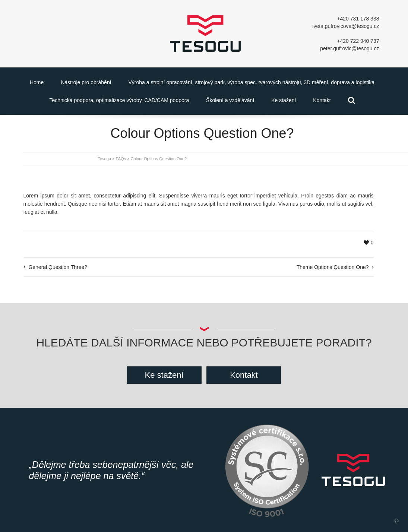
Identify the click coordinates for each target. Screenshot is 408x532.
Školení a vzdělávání (230, 100)
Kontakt (322, 100)
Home (37, 82)
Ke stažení (284, 100)
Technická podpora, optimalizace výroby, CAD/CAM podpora (119, 100)
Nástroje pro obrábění (86, 82)
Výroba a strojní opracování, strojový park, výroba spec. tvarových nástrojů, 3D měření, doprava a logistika (251, 82)
